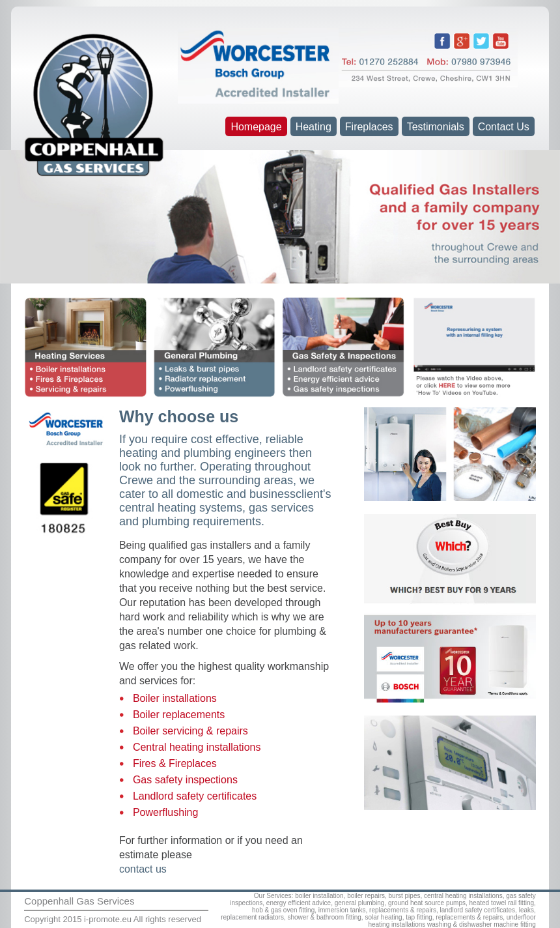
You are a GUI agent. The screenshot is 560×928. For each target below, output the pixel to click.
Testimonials (436, 127)
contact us (143, 869)
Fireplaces (369, 127)
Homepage (256, 127)
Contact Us (504, 127)
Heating (314, 127)
